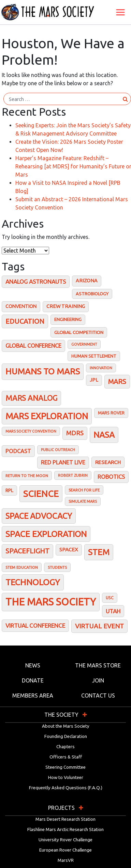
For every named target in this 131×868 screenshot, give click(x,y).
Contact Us (98, 695)
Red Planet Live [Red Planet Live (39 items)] (63, 462)
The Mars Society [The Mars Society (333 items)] (51, 602)
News (33, 665)
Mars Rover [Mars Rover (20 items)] (111, 413)
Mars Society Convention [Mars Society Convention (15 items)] (31, 431)
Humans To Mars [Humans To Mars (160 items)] (43, 371)
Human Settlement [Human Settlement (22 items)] (94, 356)
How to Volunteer (66, 777)
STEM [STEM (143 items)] (99, 552)
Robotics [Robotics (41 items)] (111, 477)
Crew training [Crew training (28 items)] (66, 306)
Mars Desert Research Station (65, 819)
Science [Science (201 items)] (41, 494)
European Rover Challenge (65, 850)
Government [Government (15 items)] (84, 344)
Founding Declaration (66, 736)
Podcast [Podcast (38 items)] (18, 451)
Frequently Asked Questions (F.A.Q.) (66, 788)
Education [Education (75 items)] (25, 321)
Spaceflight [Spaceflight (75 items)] (27, 551)
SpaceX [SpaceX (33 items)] (69, 550)
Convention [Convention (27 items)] (21, 306)
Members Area (33, 695)
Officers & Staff (66, 757)
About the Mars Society (66, 726)
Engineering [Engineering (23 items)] (68, 319)
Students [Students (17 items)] (57, 567)
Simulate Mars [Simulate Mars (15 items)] (83, 501)
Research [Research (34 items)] (108, 462)
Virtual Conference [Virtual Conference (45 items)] (35, 626)
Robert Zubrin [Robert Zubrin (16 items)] (73, 475)
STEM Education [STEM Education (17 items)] (22, 567)
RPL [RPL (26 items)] (9, 490)
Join (98, 680)
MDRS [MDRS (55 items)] (75, 433)
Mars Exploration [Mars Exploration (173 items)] (47, 416)
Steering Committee (65, 767)
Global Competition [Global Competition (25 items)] (79, 332)
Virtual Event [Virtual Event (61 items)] (99, 626)
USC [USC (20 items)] (110, 598)
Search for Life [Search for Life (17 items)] (84, 490)
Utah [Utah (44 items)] (113, 611)
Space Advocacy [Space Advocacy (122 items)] (39, 516)
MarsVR (66, 860)
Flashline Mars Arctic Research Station (65, 829)
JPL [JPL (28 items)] (94, 380)
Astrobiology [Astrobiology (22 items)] (92, 294)
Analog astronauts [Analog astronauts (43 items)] (36, 282)
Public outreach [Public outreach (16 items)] (58, 450)
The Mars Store (98, 665)
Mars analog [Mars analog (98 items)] (31, 398)
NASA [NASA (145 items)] (104, 435)
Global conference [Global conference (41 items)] (33, 346)
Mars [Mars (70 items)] (117, 381)
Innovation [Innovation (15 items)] (101, 368)
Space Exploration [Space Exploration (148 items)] (46, 534)
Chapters (65, 747)
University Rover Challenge (65, 840)
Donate (33, 680)
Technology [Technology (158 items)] (33, 582)
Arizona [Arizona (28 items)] (87, 281)
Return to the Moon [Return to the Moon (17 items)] (27, 476)
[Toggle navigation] (120, 12)
